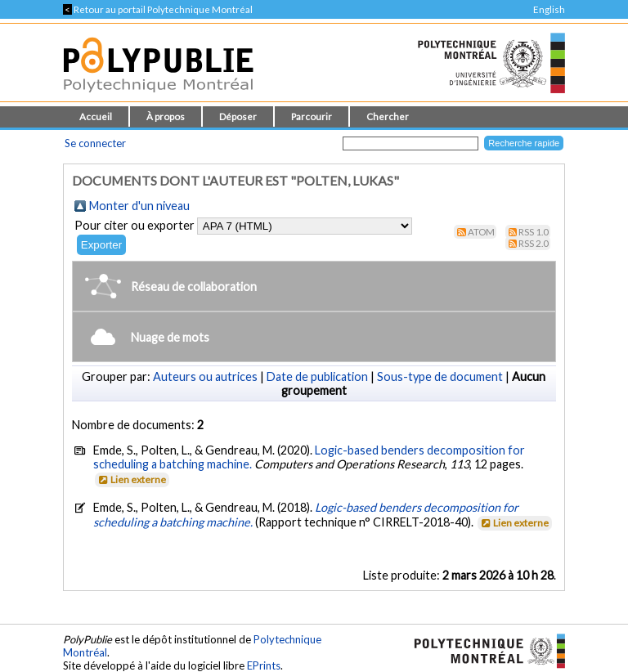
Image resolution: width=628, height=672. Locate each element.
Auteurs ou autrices (205, 376)
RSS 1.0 (534, 232)
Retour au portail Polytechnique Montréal (158, 9)
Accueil (96, 116)
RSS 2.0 (534, 243)
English (549, 9)
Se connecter (95, 143)
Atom (481, 232)
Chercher (388, 116)
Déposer (238, 116)
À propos (166, 116)
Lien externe (131, 479)
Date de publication (317, 376)
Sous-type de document (440, 376)
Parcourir (312, 116)
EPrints (264, 665)
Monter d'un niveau (139, 206)
